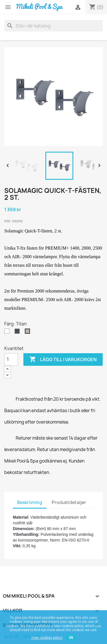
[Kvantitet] (11, 359)
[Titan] (29, 333)
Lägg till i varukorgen (63, 359)
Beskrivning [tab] (30, 502)
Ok (71, 638)
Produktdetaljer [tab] (69, 502)
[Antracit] (18, 333)
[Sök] (53, 26)
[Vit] (8, 333)
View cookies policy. (47, 638)
